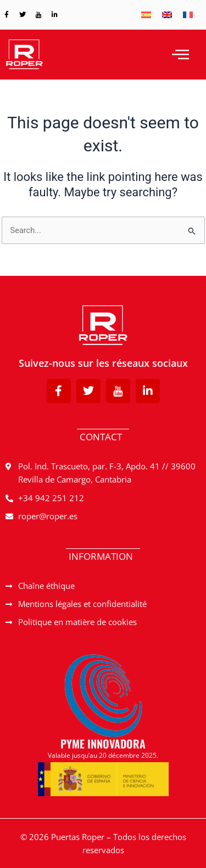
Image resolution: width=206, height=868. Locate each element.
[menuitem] (146, 15)
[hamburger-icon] (180, 54)
